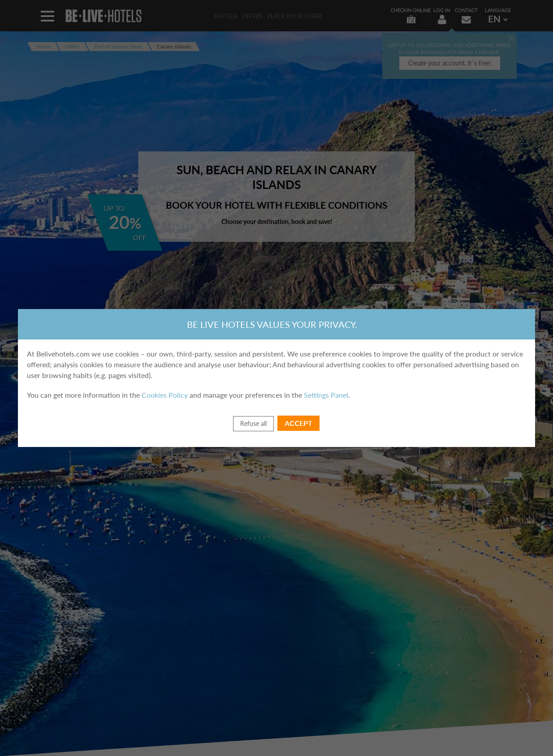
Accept (298, 423)
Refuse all (253, 423)
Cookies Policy (165, 395)
